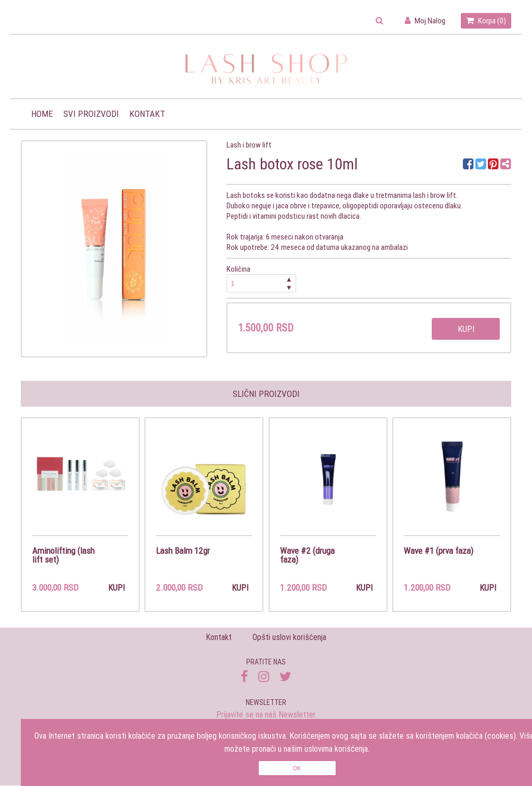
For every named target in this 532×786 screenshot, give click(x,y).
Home (42, 114)
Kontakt (147, 114)
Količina (261, 278)
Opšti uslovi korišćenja (289, 638)
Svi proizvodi (91, 114)
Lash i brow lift (249, 145)
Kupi (466, 329)
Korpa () (486, 21)
